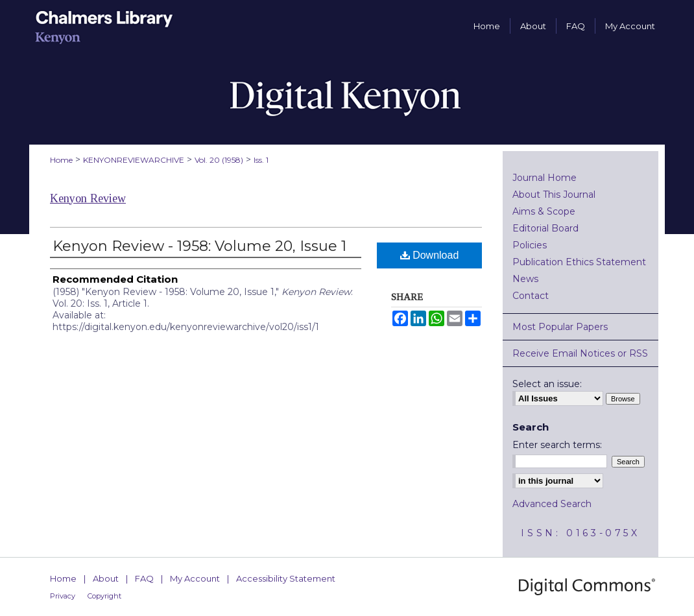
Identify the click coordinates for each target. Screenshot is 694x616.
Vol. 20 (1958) (219, 160)
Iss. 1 (261, 160)
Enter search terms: (557, 445)
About (106, 578)
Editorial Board (545, 228)
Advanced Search (552, 504)
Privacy (63, 596)
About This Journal (554, 195)
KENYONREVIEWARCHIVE (134, 160)
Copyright (104, 596)
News (525, 279)
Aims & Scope (544, 211)
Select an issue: (547, 384)
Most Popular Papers (560, 327)
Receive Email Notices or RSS (580, 353)
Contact (531, 296)
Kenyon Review (88, 198)
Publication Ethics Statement (579, 262)
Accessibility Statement (286, 578)
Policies (530, 245)
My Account (195, 578)
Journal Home (544, 178)
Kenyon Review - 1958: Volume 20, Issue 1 (199, 246)
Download (430, 255)
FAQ (144, 578)
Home (61, 160)
